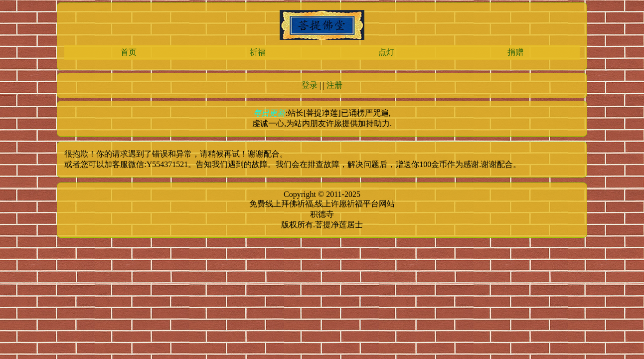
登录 (310, 85)
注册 (334, 85)
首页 (129, 52)
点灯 (386, 52)
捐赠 (515, 52)
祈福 (258, 52)
